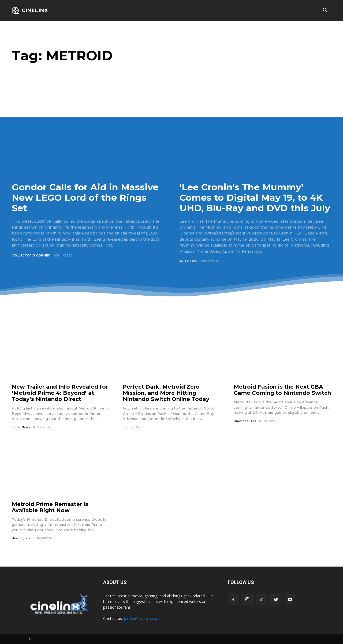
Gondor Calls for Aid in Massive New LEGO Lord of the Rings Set (85, 198)
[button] (325, 11)
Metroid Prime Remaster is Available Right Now (50, 507)
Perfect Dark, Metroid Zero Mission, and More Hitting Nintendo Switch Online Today (166, 393)
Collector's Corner (31, 255)
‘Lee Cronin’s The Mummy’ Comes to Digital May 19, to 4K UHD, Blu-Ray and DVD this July (255, 198)
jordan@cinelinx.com (142, 618)
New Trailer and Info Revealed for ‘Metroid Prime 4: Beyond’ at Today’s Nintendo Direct (60, 393)
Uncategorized (245, 421)
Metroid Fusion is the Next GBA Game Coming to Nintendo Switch (282, 390)
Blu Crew (188, 261)
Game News (21, 427)
